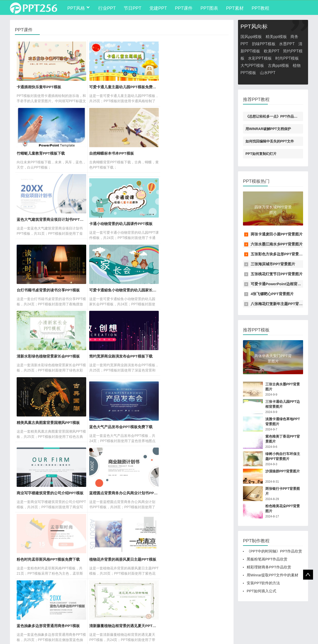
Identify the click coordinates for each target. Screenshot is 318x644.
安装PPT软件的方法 (263, 583)
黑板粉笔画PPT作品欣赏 (267, 559)
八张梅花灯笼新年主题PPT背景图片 (280, 304)
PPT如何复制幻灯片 (261, 154)
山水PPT (268, 73)
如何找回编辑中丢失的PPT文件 (270, 141)
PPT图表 (209, 8)
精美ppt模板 (276, 37)
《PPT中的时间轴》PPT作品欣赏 (274, 551)
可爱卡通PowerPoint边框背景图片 (280, 284)
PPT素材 (235, 8)
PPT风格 (76, 8)
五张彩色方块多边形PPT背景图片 (278, 254)
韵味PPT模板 (264, 44)
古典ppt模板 (278, 66)
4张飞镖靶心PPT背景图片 (272, 294)
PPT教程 (260, 8)
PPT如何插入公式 (261, 591)
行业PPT (107, 8)
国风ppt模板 (251, 37)
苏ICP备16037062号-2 (27, 635)
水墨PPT (287, 44)
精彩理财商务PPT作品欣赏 (269, 567)
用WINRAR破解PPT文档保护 (268, 129)
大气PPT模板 (252, 66)
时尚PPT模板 (287, 58)
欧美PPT (272, 51)
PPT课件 (184, 8)
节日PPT (133, 8)
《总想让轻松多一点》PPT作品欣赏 (273, 116)
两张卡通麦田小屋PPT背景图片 (277, 234)
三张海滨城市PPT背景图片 (273, 264)
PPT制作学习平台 (61, 616)
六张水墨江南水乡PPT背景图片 (277, 244)
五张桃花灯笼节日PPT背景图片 (277, 274)
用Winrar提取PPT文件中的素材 (273, 575)
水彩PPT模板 (260, 58)
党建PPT (158, 8)
